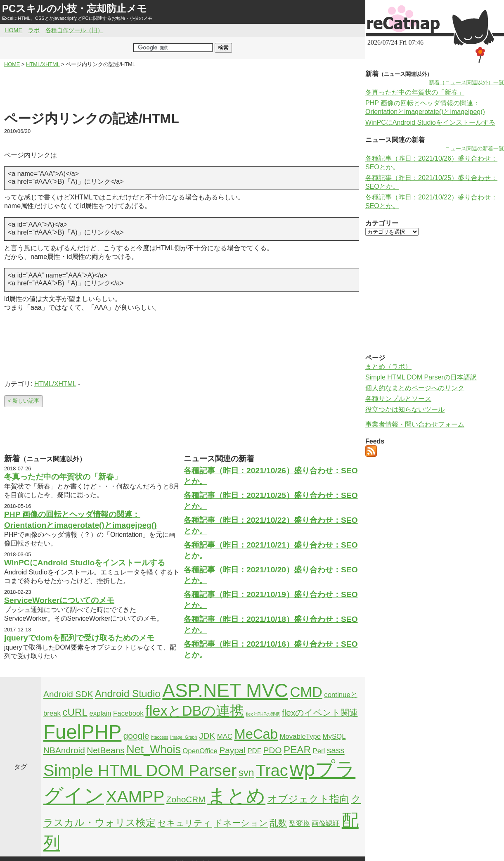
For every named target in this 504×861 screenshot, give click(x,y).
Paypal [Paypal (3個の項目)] (232, 750)
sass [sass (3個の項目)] (336, 750)
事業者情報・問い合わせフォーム (415, 424)
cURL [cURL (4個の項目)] (75, 712)
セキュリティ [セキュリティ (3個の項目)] (185, 823)
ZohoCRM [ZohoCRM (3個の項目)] (186, 799)
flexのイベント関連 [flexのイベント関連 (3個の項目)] (320, 713)
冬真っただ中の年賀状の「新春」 (63, 477)
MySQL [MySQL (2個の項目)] (334, 736)
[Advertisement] (182, 89)
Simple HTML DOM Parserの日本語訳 (421, 377)
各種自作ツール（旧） (74, 30)
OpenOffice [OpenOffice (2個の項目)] (200, 751)
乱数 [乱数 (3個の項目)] (278, 823)
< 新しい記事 (24, 401)
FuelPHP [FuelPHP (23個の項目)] (82, 732)
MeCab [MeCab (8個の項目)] (256, 734)
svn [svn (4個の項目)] (246, 772)
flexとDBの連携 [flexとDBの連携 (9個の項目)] (195, 711)
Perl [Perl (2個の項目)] (319, 751)
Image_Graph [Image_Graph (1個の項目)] (183, 737)
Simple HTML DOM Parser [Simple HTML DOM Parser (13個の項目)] (140, 770)
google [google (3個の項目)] (136, 736)
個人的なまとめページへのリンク (415, 388)
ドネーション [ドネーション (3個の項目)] (241, 823)
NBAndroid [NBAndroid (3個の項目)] (64, 750)
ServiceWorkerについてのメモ (59, 600)
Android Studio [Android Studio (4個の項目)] (128, 694)
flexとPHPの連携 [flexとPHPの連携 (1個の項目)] (263, 714)
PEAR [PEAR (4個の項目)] (297, 750)
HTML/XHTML (55, 384)
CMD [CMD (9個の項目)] (306, 692)
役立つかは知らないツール (405, 409)
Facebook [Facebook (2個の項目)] (128, 713)
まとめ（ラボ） (388, 366)
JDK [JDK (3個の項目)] (207, 736)
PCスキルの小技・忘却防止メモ (75, 8)
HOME (13, 30)
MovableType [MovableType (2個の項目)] (300, 736)
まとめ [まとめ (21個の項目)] (236, 796)
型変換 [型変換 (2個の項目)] (299, 824)
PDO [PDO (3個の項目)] (272, 750)
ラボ (34, 30)
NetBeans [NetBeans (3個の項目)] (105, 750)
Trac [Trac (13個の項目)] (272, 770)
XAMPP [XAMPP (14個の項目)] (135, 797)
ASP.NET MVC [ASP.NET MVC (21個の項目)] (225, 690)
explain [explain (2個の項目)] (100, 713)
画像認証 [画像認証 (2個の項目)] (326, 824)
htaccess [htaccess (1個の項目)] (160, 737)
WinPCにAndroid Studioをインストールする (85, 563)
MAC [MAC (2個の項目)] (225, 736)
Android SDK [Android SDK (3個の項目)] (68, 694)
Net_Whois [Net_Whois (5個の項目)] (154, 750)
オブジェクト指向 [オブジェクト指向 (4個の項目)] (308, 799)
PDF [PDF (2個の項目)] (254, 751)
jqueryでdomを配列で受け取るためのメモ (79, 638)
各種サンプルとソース (398, 399)
